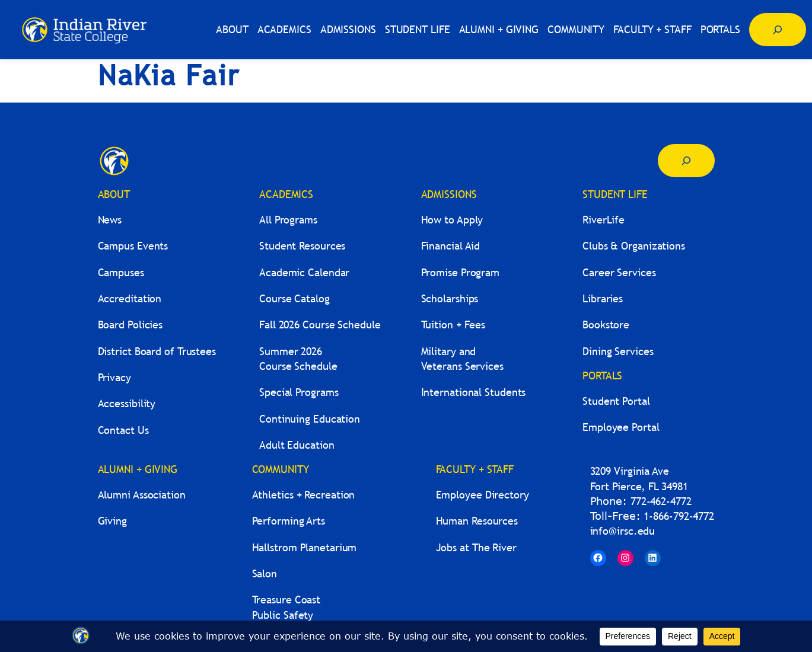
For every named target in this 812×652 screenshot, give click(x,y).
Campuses (121, 272)
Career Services (619, 272)
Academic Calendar (304, 272)
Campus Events (133, 246)
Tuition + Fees (453, 325)
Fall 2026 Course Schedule (320, 325)
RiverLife (604, 220)
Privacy (114, 377)
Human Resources (477, 521)
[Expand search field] (778, 30)
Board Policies (130, 325)
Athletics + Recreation (304, 495)
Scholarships (450, 298)
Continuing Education (310, 419)
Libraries (603, 298)
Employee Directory (483, 495)
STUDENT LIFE (615, 194)
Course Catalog (294, 298)
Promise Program (461, 272)
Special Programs (299, 392)
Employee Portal (621, 427)
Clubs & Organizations (634, 246)
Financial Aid (451, 246)
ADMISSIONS (449, 194)
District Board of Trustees (157, 351)
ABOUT (114, 194)
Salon (265, 573)
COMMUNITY (281, 469)
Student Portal (616, 401)
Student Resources (302, 246)
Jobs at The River (476, 547)
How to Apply (452, 220)
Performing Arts (289, 521)
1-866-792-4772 (679, 516)
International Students (474, 392)
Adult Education (297, 445)
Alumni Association (142, 495)
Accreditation (130, 298)
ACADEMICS (286, 194)
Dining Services (618, 351)
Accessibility (127, 403)
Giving (112, 521)
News (110, 220)
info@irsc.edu (623, 531)
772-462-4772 (661, 501)
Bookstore (606, 325)
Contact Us (123, 430)
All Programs (288, 220)
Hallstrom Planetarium (305, 547)
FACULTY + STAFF (475, 469)
